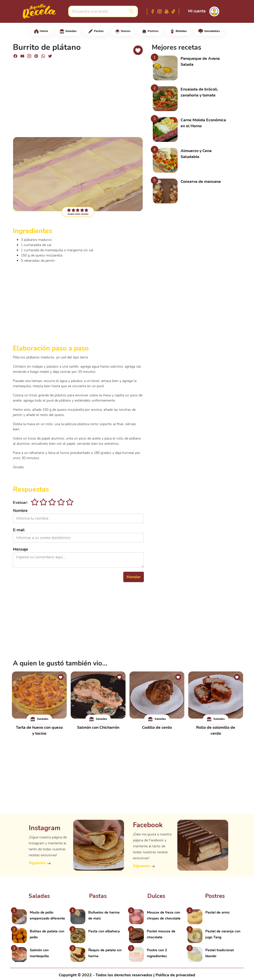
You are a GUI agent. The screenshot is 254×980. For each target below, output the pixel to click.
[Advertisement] (78, 97)
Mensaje (20, 549)
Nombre (20, 511)
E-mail (19, 530)
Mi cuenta (197, 11)
